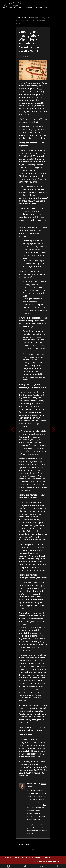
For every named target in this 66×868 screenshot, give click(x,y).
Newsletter (36, 858)
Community (9, 858)
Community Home (23, 18)
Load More (33, 850)
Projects (26, 858)
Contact (46, 858)
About (18, 858)
